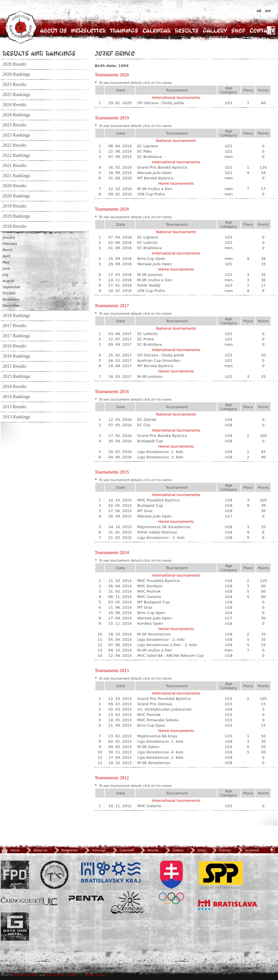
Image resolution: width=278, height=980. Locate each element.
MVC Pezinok (149, 591)
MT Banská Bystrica (155, 178)
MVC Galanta (149, 597)
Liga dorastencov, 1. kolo (160, 452)
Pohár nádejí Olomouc (157, 532)
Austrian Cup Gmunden (159, 360)
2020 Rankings (16, 196)
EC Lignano (148, 146)
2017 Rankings (16, 336)
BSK (111, 872)
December (11, 306)
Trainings (124, 31)
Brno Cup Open (151, 259)
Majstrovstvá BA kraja (157, 736)
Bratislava (228, 905)
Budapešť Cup (150, 441)
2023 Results (14, 125)
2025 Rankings (16, 95)
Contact (262, 31)
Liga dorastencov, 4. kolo (160, 752)
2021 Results (14, 166)
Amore (128, 902)
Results (187, 31)
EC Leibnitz (147, 243)
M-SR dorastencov (154, 634)
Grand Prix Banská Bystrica (162, 167)
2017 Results (14, 326)
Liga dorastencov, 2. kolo (160, 757)
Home (10, 850)
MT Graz (145, 511)
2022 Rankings (16, 155)
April (6, 256)
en (268, 11)
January (9, 238)
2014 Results (14, 387)
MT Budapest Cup (154, 602)
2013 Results (14, 407)
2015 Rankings (16, 376)
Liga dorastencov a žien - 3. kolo (167, 645)
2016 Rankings (16, 356)
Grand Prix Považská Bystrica (164, 699)
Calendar (156, 31)
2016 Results (14, 346)
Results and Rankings (39, 53)
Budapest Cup (150, 505)
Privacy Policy (95, 975)
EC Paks (144, 151)
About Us (53, 31)
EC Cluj (144, 425)
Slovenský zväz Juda (54, 875)
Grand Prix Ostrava (155, 704)
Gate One (15, 927)
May (6, 262)
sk (260, 11)
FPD (15, 875)
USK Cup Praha (151, 194)
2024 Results (14, 105)
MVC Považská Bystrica (158, 500)
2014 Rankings (16, 397)
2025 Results (14, 84)
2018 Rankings (16, 316)
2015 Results (14, 366)
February (10, 244)
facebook (248, 850)
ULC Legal (29, 902)
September (12, 287)
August (8, 281)
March (8, 250)
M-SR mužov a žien (155, 189)
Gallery (215, 31)
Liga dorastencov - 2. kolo (161, 538)
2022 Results (14, 145)
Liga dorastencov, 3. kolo (160, 457)
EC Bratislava (149, 157)
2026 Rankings (16, 74)
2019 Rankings (16, 216)
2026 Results (14, 64)
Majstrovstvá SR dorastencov (164, 527)
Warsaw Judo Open (155, 173)
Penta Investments (87, 898)
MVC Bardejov (150, 586)
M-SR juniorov (150, 275)
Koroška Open (150, 623)
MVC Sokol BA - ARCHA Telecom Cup (170, 656)
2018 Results (14, 226)
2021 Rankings (16, 176)
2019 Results (14, 206)
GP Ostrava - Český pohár (161, 103)
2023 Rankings (16, 135)
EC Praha (146, 339)
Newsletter (88, 31)
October (9, 293)
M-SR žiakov (148, 747)
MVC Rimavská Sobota (158, 720)
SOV (171, 882)
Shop (238, 31)
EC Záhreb (147, 420)
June (6, 269)
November (11, 300)
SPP (221, 875)
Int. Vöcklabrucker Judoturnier (165, 709)
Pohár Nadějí (149, 285)
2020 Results (14, 186)
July (5, 275)
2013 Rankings (16, 417)
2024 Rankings (16, 115)
